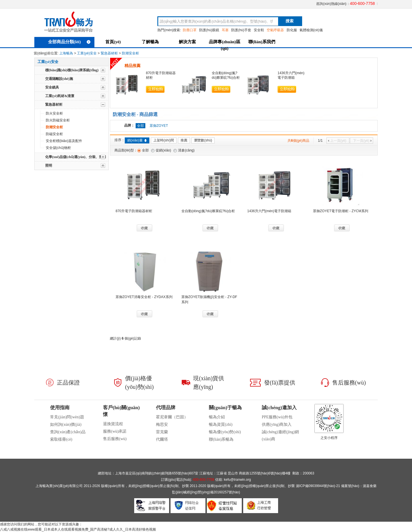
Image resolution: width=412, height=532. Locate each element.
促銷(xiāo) (163, 150)
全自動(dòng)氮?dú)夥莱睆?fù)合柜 (208, 211)
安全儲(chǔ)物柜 (58, 148)
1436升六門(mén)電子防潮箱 (269, 211)
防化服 (292, 30)
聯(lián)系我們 (262, 42)
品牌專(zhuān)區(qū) (224, 44)
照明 (49, 165)
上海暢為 (66, 53)
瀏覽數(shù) (203, 140)
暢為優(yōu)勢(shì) (225, 432)
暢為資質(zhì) (221, 424)
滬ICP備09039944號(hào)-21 (318, 486)
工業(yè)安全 (87, 53)
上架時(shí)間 (164, 140)
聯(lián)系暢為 (221, 439)
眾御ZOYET (159, 126)
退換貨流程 (113, 424)
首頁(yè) (113, 42)
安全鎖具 (52, 87)
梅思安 (162, 424)
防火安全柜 (54, 113)
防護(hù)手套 (241, 30)
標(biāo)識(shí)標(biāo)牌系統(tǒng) (72, 70)
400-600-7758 (362, 3)
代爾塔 (162, 439)
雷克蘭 (162, 432)
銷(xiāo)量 (137, 140)
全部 (145, 150)
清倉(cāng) (186, 150)
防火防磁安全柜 (58, 120)
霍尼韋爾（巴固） (172, 417)
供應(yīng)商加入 (277, 424)
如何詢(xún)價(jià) (66, 424)
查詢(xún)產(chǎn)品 (68, 432)
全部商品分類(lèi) (69, 42)
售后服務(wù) (115, 439)
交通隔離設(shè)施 (59, 79)
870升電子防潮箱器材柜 (134, 211)
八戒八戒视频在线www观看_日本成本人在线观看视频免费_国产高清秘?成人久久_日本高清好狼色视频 (78, 529)
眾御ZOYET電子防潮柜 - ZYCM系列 (341, 211)
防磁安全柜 (54, 134)
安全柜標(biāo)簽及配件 (64, 141)
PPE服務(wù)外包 (277, 417)
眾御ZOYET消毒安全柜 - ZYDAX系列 (144, 297)
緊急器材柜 (109, 53)
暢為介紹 (217, 417)
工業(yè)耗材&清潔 (60, 96)
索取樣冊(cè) (61, 439)
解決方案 (187, 42)
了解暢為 (150, 42)
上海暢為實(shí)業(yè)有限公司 (59, 486)
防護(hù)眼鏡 (209, 30)
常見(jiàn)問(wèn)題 (67, 417)
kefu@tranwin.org (237, 480)
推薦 (184, 140)
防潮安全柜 (130, 53)
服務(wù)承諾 (115, 431)
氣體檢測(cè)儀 (311, 30)
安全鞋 (259, 30)
